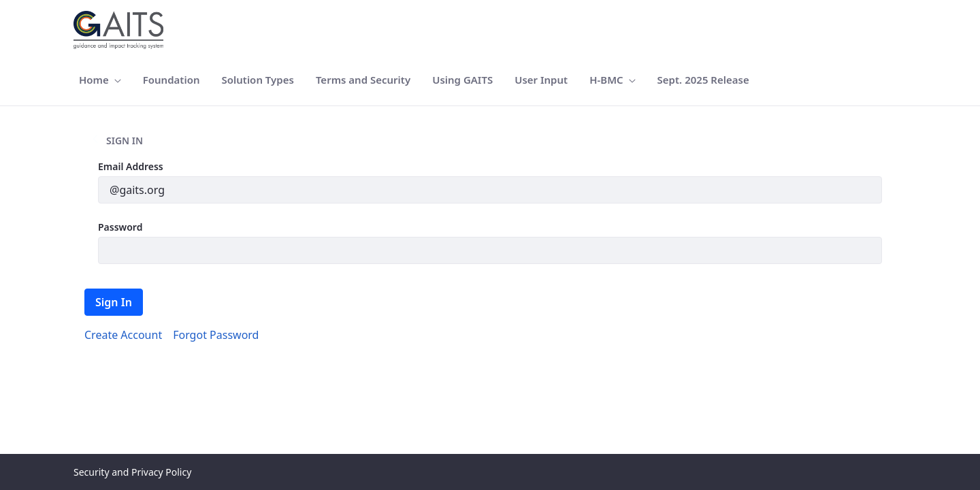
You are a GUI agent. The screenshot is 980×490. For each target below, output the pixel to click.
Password (120, 227)
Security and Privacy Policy (132, 472)
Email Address (131, 166)
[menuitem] (100, 80)
